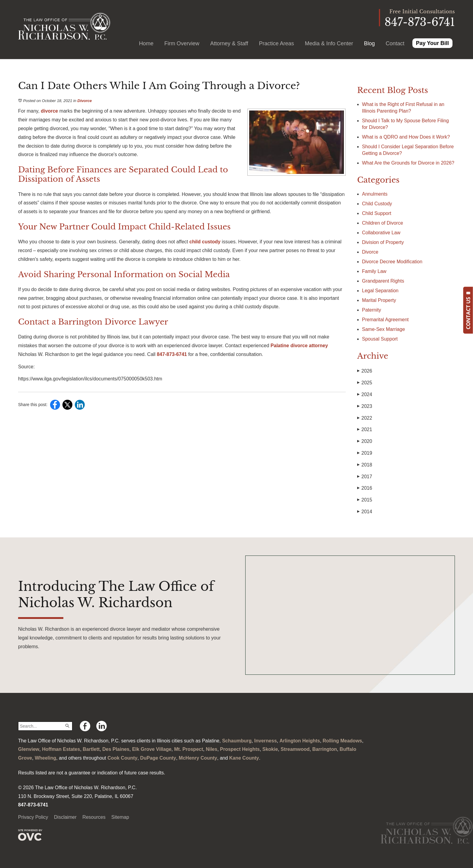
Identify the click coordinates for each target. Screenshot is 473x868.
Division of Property (383, 242)
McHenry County (198, 758)
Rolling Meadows (343, 741)
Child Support (377, 213)
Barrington (325, 749)
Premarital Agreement (385, 320)
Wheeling (45, 758)
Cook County (122, 758)
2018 (365, 465)
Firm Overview (182, 43)
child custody (204, 242)
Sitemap (120, 817)
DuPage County (158, 758)
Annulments (375, 194)
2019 (365, 453)
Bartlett (91, 749)
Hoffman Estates (61, 749)
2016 (365, 488)
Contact (395, 43)
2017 (365, 477)
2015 (365, 500)
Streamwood (295, 749)
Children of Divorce (383, 223)
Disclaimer (65, 817)
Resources (94, 817)
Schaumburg (237, 741)
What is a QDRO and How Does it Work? (407, 137)
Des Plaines (116, 749)
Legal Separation (380, 291)
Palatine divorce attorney (298, 346)
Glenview (29, 749)
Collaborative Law (381, 233)
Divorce (85, 101)
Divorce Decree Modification (392, 262)
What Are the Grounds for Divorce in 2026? (408, 163)
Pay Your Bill (432, 43)
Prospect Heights (240, 749)
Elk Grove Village (152, 749)
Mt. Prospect (189, 749)
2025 (365, 383)
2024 (365, 395)
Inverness (266, 741)
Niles (211, 749)
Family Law (374, 271)
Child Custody (377, 204)
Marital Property (379, 300)
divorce (49, 111)
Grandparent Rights (383, 281)
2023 (365, 406)
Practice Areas (276, 43)
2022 (365, 418)
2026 (365, 371)
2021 (365, 430)
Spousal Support (380, 339)
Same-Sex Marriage (383, 329)
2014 (365, 512)
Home (146, 43)
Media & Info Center (329, 43)
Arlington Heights (300, 741)
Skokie (270, 749)
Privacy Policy (33, 817)
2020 (365, 441)
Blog (370, 43)
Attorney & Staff (229, 43)
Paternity (371, 310)
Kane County (244, 758)
